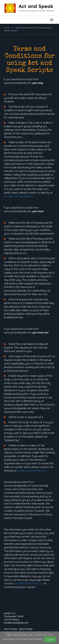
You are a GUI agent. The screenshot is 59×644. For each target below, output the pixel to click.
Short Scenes (11, 629)
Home (7, 28)
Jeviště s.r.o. (10, 613)
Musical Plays (26, 629)
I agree (50, 639)
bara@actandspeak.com (19, 196)
